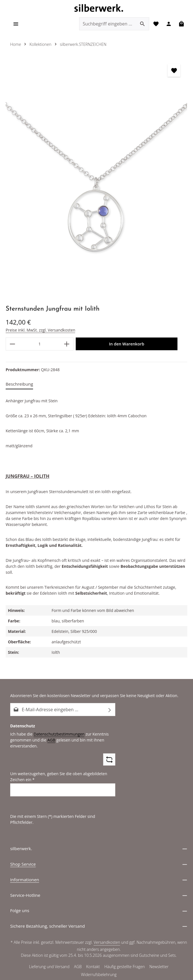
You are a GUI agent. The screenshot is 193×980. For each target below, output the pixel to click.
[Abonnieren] (110, 704)
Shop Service (23, 853)
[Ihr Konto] (168, 24)
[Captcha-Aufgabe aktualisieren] (109, 754)
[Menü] (16, 24)
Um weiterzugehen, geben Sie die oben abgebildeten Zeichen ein (57, 771)
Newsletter (159, 956)
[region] (96, 179)
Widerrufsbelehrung (99, 964)
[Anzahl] (40, 345)
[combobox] (106, 24)
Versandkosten (107, 932)
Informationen (25, 869)
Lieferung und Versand (49, 956)
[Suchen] (141, 24)
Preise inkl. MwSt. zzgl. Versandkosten (40, 330)
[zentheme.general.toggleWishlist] (174, 71)
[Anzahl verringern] (12, 345)
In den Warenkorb (127, 345)
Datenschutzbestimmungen (57, 729)
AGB (49, 735)
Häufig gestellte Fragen (125, 956)
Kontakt (93, 956)
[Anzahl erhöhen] (67, 345)
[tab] (19, 385)
